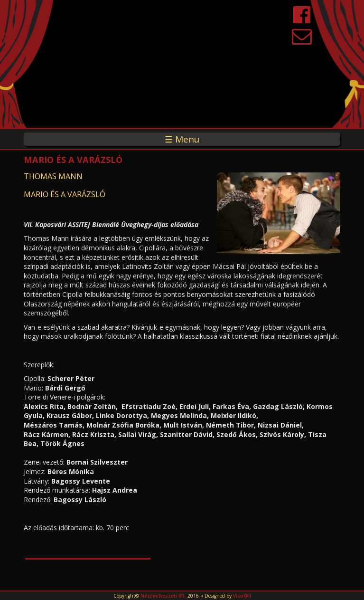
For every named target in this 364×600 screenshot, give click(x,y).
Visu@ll (242, 596)
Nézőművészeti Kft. (163, 596)
